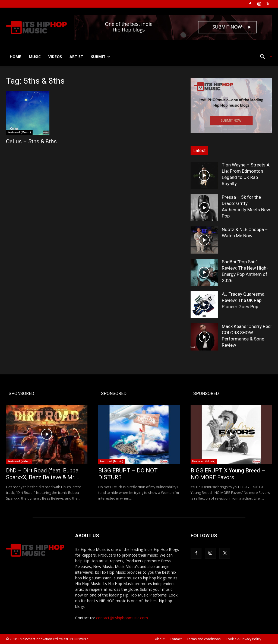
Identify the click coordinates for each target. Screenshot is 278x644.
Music (35, 57)
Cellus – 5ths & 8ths (31, 141)
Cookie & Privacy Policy (243, 639)
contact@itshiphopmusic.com (122, 618)
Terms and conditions (204, 639)
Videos (55, 57)
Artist (76, 57)
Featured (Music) (19, 132)
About (160, 639)
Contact (176, 639)
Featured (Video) (19, 461)
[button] (264, 57)
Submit (100, 57)
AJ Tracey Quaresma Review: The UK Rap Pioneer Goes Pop (243, 300)
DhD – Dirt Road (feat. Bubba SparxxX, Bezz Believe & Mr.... (43, 474)
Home (15, 57)
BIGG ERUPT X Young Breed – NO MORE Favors (228, 474)
